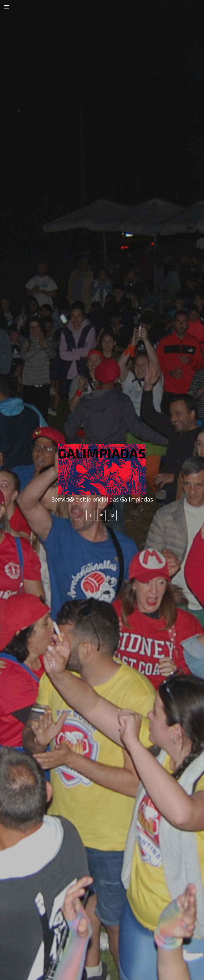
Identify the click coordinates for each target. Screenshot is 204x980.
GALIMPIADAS (102, 453)
